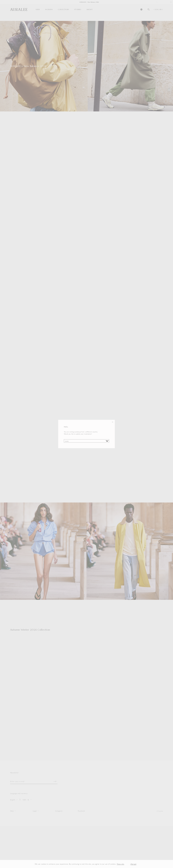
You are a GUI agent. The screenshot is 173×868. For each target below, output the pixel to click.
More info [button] (120, 864)
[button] (126, 864)
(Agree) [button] (133, 864)
